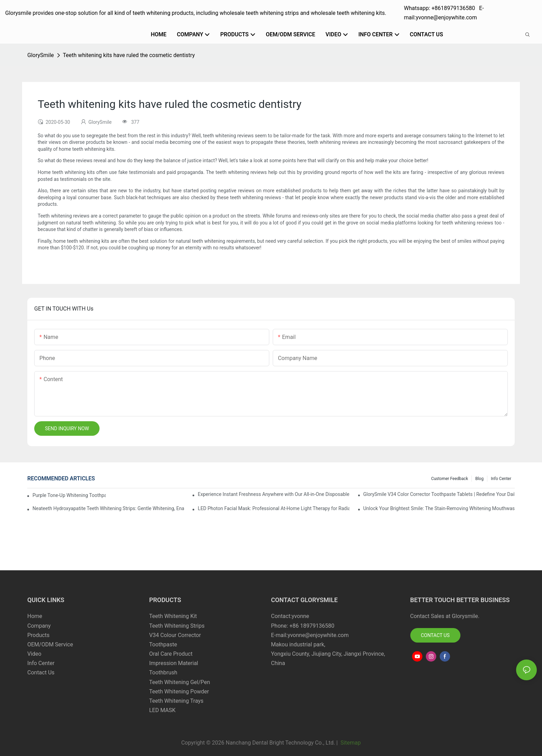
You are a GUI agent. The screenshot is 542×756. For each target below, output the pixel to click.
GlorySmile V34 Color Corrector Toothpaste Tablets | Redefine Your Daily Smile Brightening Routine (439, 494)
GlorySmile (41, 55)
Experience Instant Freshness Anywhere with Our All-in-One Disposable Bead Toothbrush (273, 494)
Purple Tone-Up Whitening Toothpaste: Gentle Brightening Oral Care (69, 495)
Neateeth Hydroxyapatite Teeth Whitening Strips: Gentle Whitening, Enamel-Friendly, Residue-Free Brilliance (108, 508)
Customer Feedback (450, 479)
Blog (479, 479)
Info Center (501, 479)
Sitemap (350, 743)
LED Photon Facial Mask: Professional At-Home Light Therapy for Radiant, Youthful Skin (273, 508)
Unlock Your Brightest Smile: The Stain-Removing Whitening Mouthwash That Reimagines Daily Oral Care (439, 508)
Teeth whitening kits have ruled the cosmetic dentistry (129, 55)
